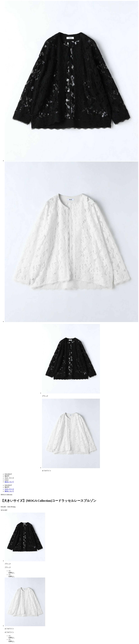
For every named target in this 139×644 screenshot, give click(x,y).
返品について (9, 482)
